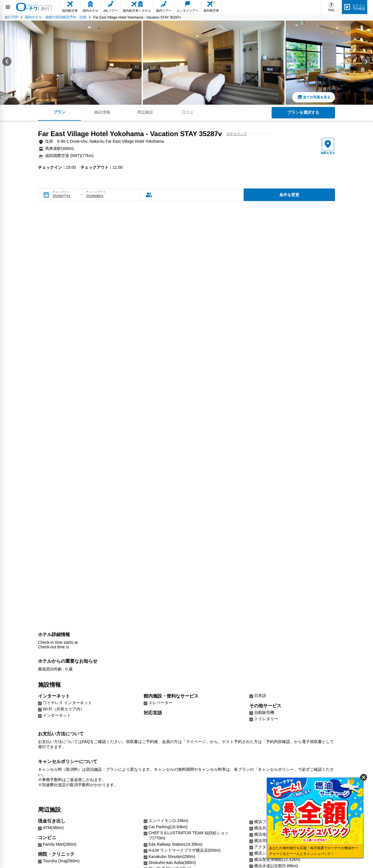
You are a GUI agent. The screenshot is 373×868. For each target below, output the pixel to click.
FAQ (331, 10)
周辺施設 (145, 112)
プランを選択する (303, 112)
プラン (59, 112)
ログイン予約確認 (359, 7)
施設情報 (102, 112)
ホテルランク (237, 134)
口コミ (188, 112)
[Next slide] (366, 63)
